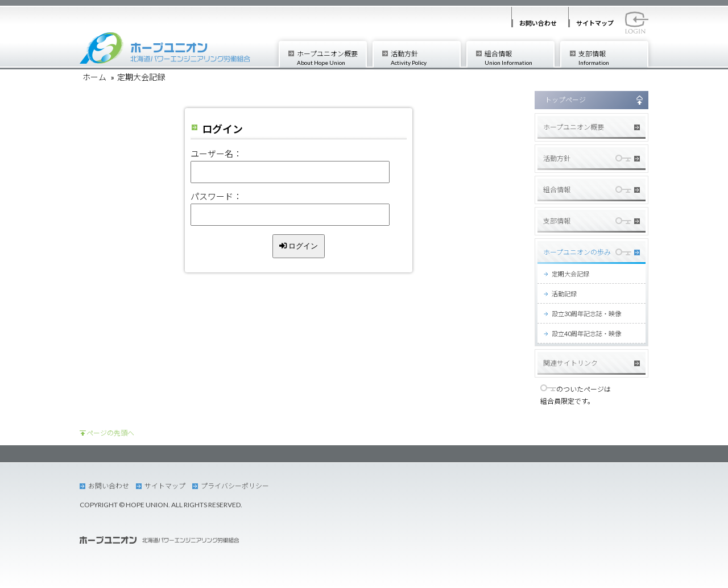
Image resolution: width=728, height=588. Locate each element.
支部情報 (613, 58)
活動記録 (564, 294)
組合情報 (519, 58)
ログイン (299, 246)
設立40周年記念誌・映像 (586, 334)
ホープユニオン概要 (331, 58)
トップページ (565, 100)
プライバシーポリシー (235, 486)
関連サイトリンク (570, 363)
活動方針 (425, 58)
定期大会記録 (570, 274)
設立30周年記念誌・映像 (586, 314)
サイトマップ (595, 23)
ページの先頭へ (110, 433)
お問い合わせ (538, 23)
